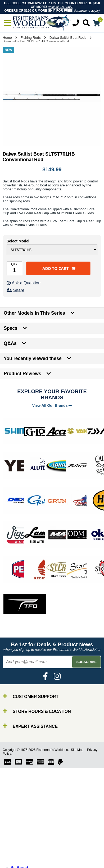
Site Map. (78, 750)
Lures (16, 843)
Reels (16, 833)
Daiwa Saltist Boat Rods (68, 38)
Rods (15, 828)
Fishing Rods (31, 38)
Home (7, 38)
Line (15, 838)
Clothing (18, 862)
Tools (15, 852)
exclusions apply (61, 7)
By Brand (19, 824)
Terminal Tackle (25, 857)
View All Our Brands (52, 405)
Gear (15, 847)
